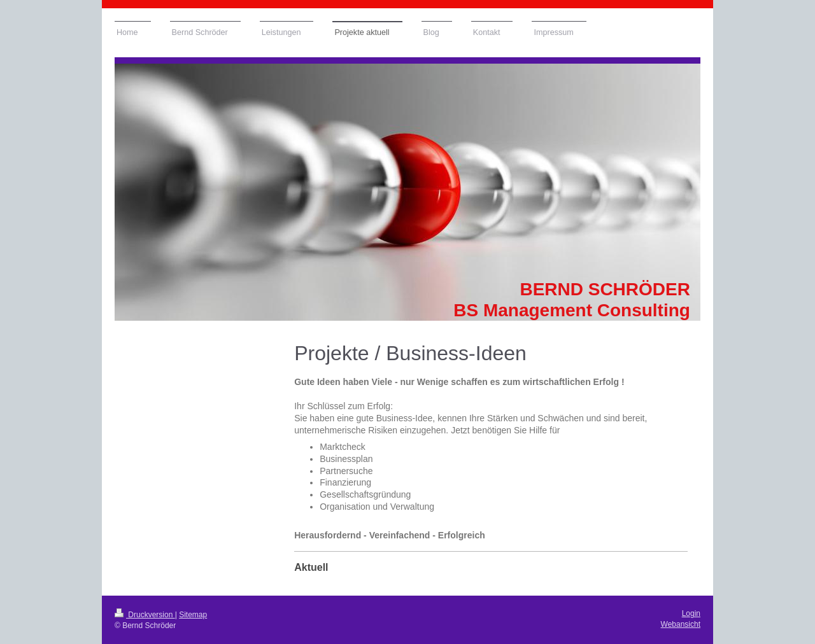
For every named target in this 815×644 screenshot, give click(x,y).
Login (691, 613)
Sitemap (193, 615)
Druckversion (145, 615)
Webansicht (681, 624)
